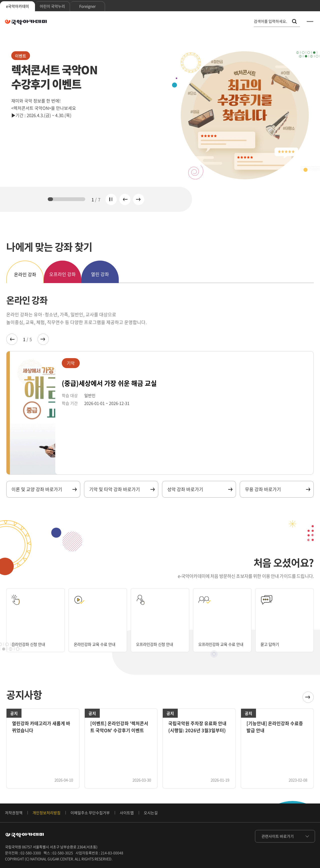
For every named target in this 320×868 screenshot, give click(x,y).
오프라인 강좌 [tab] (62, 274)
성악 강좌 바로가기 (200, 489)
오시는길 (151, 813)
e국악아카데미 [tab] (17, 6)
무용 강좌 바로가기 (277, 489)
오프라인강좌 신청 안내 (158, 644)
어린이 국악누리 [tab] (52, 6)
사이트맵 (127, 813)
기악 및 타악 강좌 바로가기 (122, 489)
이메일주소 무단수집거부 (90, 813)
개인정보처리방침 (46, 813)
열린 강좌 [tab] (100, 274)
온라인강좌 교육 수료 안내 (94, 641)
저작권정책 (14, 813)
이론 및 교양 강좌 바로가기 (44, 489)
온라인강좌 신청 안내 (32, 644)
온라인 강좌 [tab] (25, 274)
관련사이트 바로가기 (278, 836)
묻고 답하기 (272, 644)
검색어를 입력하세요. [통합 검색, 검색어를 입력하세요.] (270, 21)
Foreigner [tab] (87, 6)
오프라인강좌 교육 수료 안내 (220, 641)
